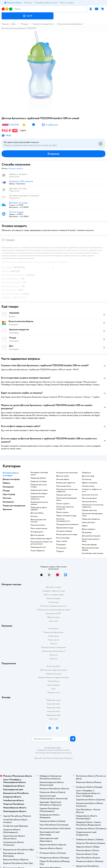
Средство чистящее (39, 481)
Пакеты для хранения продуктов (65, 508)
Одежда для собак (53, 715)
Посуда (24, 24)
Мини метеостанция (39, 528)
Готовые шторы (88, 486)
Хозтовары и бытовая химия (39, 474)
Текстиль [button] (7, 498)
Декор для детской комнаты (38, 521)
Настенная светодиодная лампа (66, 499)
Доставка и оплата (53, 587)
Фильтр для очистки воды (67, 534)
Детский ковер (88, 476)
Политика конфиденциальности (53, 606)
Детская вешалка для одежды (90, 549)
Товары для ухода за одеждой (39, 509)
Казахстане (58, 758)
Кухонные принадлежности (63, 520)
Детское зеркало (37, 535)
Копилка (34, 516)
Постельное (61, 548)
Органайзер (87, 532)
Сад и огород (62, 541)
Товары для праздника (91, 519)
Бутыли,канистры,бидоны (70, 24)
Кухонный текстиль (90, 495)
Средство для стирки (39, 490)
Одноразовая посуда (65, 528)
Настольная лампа (64, 486)
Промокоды (54, 602)
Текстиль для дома (89, 498)
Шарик (85, 526)
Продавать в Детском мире (54, 591)
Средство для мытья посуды (39, 486)
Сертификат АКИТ (54, 613)
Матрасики (86, 473)
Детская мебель (37, 513)
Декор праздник (89, 529)
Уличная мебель (63, 479)
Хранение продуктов (43, 24)
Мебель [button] (6, 483)
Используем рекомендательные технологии (54, 753)
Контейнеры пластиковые (93, 553)
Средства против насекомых (38, 498)
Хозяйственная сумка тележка (39, 503)
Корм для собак (54, 711)
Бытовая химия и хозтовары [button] (11, 474)
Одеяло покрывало (90, 483)
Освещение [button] (8, 487)
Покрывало (61, 545)
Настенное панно (38, 525)
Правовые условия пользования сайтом (53, 750)
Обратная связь (53, 617)
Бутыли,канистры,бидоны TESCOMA (19, 28)
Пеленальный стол (38, 547)
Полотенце (87, 479)
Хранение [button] (7, 509)
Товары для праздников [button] (14, 506)
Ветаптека (53, 719)
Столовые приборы (64, 531)
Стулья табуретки (38, 551)
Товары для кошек (54, 700)
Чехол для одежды (89, 545)
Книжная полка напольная (67, 473)
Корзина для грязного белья (91, 540)
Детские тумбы (62, 476)
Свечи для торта (88, 522)
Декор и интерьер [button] (11, 479)
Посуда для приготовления (67, 524)
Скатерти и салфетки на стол (92, 490)
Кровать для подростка (66, 483)
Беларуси (69, 758)
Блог (54, 689)
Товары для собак (53, 708)
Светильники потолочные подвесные (67, 490)
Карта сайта (54, 621)
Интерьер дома (37, 532)
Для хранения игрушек (91, 536)
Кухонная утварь (63, 538)
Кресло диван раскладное (41, 539)
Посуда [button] (6, 491)
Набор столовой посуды (66, 516)
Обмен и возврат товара (54, 595)
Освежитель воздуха (39, 493)
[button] (28, 16)
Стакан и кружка (63, 504)
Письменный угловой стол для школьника (42, 543)
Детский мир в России (44, 758)
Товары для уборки (38, 478)
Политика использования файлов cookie (54, 610)
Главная (5, 24)
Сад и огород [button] (9, 494)
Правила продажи (53, 598)
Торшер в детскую (64, 495)
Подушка (60, 551)
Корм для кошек (53, 704)
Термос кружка (62, 512)
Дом (14, 24)
